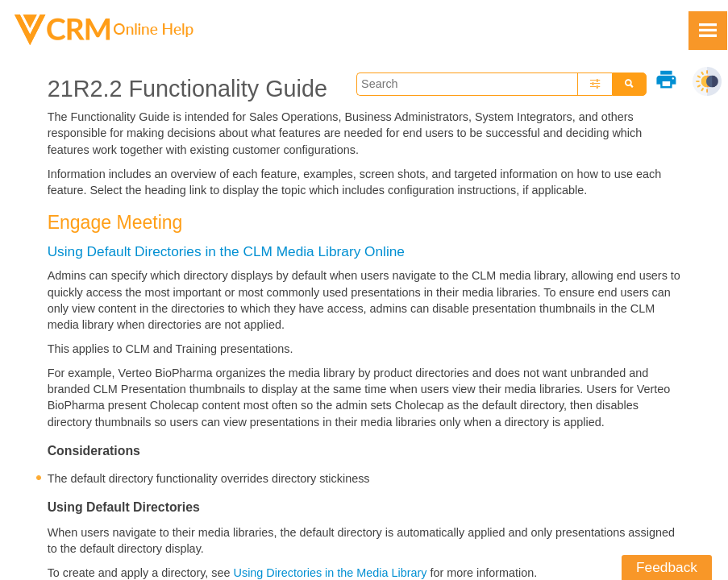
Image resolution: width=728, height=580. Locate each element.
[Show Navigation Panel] (708, 31)
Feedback (667, 567)
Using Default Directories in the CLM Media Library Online (226, 251)
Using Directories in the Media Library (331, 573)
